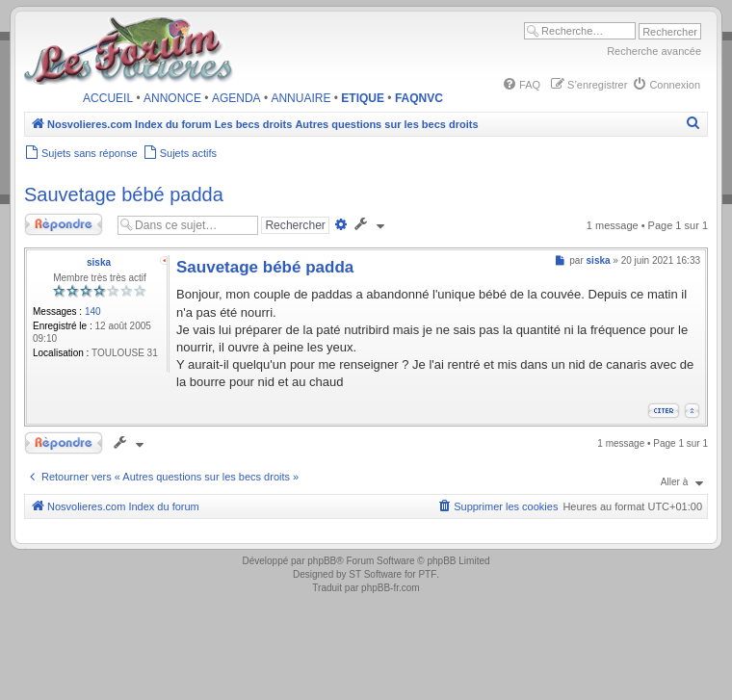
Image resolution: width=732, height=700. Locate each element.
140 (93, 311)
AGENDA (236, 98)
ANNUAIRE (301, 98)
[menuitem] (521, 85)
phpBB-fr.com (391, 588)
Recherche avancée (654, 51)
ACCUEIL (108, 98)
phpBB (322, 561)
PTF (427, 574)
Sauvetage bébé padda (124, 194)
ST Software (375, 574)
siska (99, 262)
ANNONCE (172, 98)
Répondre (65, 224)
